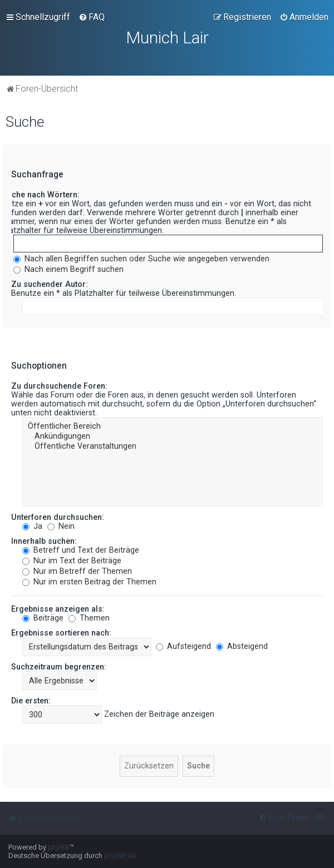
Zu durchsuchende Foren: (59, 386)
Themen (89, 618)
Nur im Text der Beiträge (72, 561)
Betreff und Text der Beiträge (81, 550)
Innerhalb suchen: (44, 541)
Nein (61, 526)
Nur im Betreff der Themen (77, 571)
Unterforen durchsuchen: (58, 517)
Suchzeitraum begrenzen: (59, 667)
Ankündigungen (173, 437)
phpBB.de (120, 855)
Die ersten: (31, 701)
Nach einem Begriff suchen (68, 269)
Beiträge (43, 618)
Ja (32, 526)
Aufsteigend (183, 646)
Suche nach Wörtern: (41, 195)
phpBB (59, 847)
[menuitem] (92, 17)
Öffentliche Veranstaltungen (173, 447)
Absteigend (242, 646)
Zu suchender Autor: (50, 284)
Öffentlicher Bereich (173, 426)
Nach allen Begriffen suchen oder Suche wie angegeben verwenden (141, 259)
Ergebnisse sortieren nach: (61, 633)
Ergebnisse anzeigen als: (58, 609)
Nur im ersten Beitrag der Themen (89, 582)
